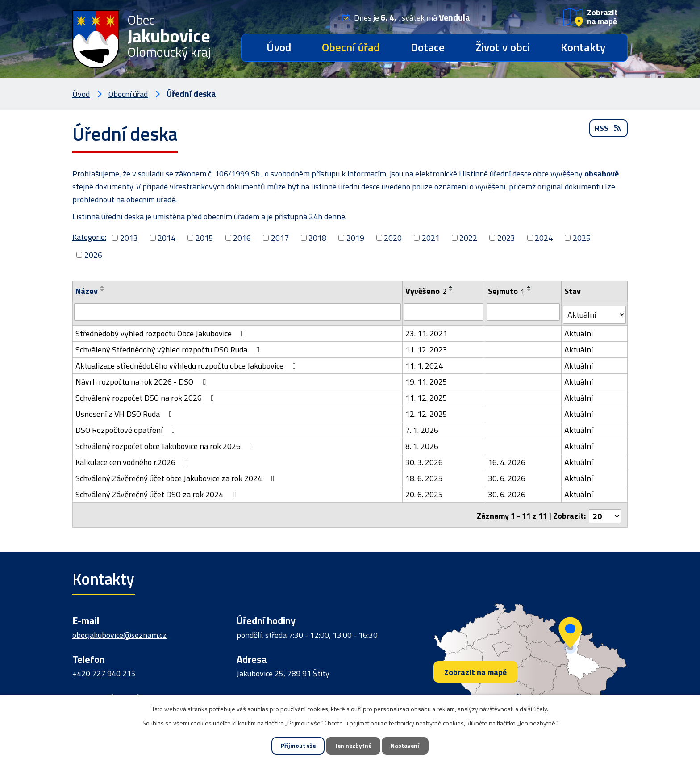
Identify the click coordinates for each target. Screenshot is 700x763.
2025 (582, 238)
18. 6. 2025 (425, 476)
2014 (167, 238)
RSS (608, 132)
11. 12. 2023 (427, 347)
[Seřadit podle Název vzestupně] (103, 287)
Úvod (279, 47)
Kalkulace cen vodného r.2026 (133, 459)
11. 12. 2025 (427, 395)
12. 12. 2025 (427, 411)
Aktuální (579, 331)
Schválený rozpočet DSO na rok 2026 (147, 395)
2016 (242, 238)
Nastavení (412, 745)
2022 (468, 238)
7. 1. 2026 (422, 427)
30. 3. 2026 (425, 459)
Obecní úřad (351, 47)
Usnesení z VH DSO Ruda (126, 411)
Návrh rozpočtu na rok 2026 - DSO (142, 379)
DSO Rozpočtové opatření (127, 427)
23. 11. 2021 (427, 331)
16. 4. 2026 (507, 459)
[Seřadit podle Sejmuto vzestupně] (530, 287)
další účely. (534, 707)
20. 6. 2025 (425, 492)
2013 (129, 238)
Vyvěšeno (426, 291)
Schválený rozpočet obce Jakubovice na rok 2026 (166, 443)
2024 (544, 238)
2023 (506, 238)
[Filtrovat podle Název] (238, 312)
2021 (431, 238)
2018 (317, 238)
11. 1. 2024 (425, 363)
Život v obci (503, 47)
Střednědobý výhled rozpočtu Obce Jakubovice (162, 331)
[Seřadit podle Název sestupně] (103, 290)
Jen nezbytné (353, 745)
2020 (393, 238)
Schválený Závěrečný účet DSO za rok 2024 (157, 492)
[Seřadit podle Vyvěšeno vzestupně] (452, 287)
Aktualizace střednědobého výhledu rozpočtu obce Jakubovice (187, 363)
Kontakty (583, 47)
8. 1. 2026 (422, 443)
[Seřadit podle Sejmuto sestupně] (530, 290)
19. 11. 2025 (427, 379)
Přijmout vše (292, 745)
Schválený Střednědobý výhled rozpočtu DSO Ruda (169, 347)
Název (87, 291)
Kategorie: (89, 237)
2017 (280, 238)
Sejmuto (507, 291)
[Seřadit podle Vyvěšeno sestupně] (452, 290)
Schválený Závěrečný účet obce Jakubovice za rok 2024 (177, 476)
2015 (204, 238)
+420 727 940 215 (104, 669)
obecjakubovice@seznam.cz (119, 630)
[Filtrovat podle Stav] (595, 312)
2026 (93, 255)
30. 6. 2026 (507, 476)
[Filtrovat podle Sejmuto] (524, 312)
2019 (355, 238)
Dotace (428, 47)
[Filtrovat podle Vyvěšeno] (444, 312)
